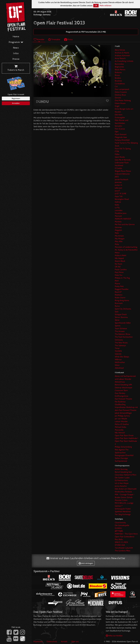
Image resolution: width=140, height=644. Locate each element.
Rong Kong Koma (122, 300)
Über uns (75, 641)
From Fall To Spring (123, 149)
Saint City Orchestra (123, 309)
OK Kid (118, 267)
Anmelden (16, 103)
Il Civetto (118, 168)
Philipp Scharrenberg (123, 447)
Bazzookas (119, 64)
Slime (117, 320)
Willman (118, 359)
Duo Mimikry (120, 393)
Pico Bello (119, 539)
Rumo (117, 306)
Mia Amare (119, 236)
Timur (117, 348)
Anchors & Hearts (122, 53)
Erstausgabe (120, 117)
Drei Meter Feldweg (123, 100)
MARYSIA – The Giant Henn (126, 534)
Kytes (117, 205)
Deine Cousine (121, 92)
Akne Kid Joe (120, 50)
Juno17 (117, 191)
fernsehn (118, 126)
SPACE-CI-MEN (121, 542)
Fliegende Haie (121, 137)
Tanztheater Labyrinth (124, 548)
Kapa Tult (119, 196)
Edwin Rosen (120, 103)
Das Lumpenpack (122, 89)
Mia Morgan (120, 239)
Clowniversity (120, 523)
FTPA (117, 151)
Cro (116, 86)
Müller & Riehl (121, 255)
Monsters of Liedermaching (126, 247)
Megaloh (118, 230)
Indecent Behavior (122, 174)
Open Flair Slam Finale (124, 435)
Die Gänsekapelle (122, 525)
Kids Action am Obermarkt (126, 489)
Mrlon (117, 253)
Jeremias (118, 182)
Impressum (38, 641)
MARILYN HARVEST (123, 219)
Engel (117, 106)
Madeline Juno (121, 213)
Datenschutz (52, 641)
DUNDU (118, 528)
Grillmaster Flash (122, 163)
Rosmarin (119, 303)
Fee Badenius (120, 402)
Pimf (117, 281)
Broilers (118, 78)
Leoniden (119, 210)
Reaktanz (119, 295)
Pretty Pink (119, 286)
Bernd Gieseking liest (123, 472)
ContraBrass (120, 84)
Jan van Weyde (121, 419)
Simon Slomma (121, 317)
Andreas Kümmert (122, 56)
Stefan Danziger (121, 458)
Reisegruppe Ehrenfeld (124, 455)
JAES (117, 177)
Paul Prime (119, 272)
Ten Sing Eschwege (123, 514)
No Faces (118, 264)
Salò (117, 312)
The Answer (120, 331)
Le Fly (117, 208)
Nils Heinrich (120, 433)
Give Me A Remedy (123, 160)
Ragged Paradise (122, 289)
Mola (117, 244)
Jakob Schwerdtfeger (123, 413)
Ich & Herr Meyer (122, 483)
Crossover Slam (121, 390)
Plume (117, 284)
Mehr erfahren (106, 6)
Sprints (118, 326)
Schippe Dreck (121, 314)
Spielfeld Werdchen (123, 512)
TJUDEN (118, 351)
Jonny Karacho (121, 486)
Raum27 (118, 292)
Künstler (39, 39)
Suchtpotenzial (121, 461)
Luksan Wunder (121, 421)
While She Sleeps (122, 357)
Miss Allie (119, 241)
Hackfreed (119, 165)
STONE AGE (120, 545)
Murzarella (119, 430)
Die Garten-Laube (122, 478)
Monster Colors (121, 500)
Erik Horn (119, 115)
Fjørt (117, 132)
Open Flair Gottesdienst (125, 537)
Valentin (118, 354)
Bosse (117, 75)
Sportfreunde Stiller (123, 323)
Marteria (118, 222)
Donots (118, 98)
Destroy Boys (120, 95)
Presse (16, 59)
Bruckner (118, 81)
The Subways (120, 345)
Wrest (117, 365)
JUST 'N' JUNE (121, 194)
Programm (16, 42)
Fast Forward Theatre (123, 399)
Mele (117, 233)
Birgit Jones (119, 67)
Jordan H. (119, 185)
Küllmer (118, 202)
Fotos (68, 39)
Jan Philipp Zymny (122, 416)
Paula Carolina (121, 269)
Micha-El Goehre (122, 424)
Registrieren (16, 98)
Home (16, 37)
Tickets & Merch (16, 68)
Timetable (54, 39)
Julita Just (118, 188)
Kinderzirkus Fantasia (123, 492)
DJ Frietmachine (121, 480)
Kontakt (64, 641)
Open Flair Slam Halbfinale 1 (126, 438)
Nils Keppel (119, 258)
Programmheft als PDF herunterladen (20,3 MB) (86, 32)
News (16, 48)
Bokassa (118, 72)
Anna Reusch (120, 58)
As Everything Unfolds (124, 61)
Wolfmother (120, 362)
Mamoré (118, 216)
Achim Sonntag (121, 469)
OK (96, 6)
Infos (16, 53)
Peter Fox (119, 275)
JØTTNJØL (119, 531)
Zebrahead (119, 368)
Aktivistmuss (120, 382)
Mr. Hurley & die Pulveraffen (126, 250)
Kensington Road (122, 199)
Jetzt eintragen (86, 563)
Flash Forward (121, 134)
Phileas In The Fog (122, 278)
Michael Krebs (121, 427)
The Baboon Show (123, 334)
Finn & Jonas (120, 129)
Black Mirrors (120, 70)
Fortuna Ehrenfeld (122, 140)
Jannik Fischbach (122, 179)
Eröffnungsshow (122, 396)
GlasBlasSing (120, 404)
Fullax (117, 154)
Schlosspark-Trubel (123, 509)
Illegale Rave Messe (123, 171)
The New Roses (121, 343)
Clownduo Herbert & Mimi (126, 475)
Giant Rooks (120, 157)
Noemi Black (120, 261)
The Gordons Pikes (123, 551)
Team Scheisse (121, 328)
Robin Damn (120, 298)
